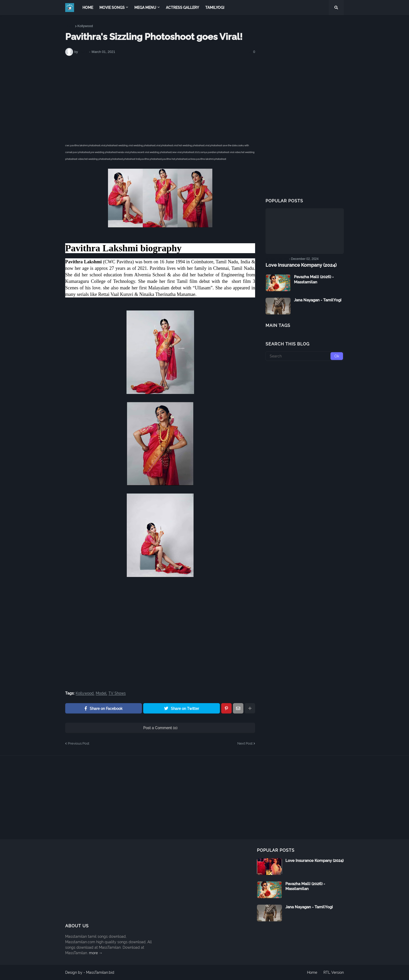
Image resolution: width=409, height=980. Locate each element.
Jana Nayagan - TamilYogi (318, 300)
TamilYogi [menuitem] (215, 8)
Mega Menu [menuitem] (145, 8)
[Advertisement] (160, 99)
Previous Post (79, 743)
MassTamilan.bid (100, 972)
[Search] (305, 356)
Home (70, 26)
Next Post (245, 743)
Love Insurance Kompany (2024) (301, 265)
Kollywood (85, 26)
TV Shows (117, 693)
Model (101, 693)
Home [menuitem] (88, 8)
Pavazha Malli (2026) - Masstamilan (314, 279)
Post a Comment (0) (160, 728)
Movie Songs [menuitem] (112, 8)
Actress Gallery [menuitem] (182, 8)
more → (96, 953)
